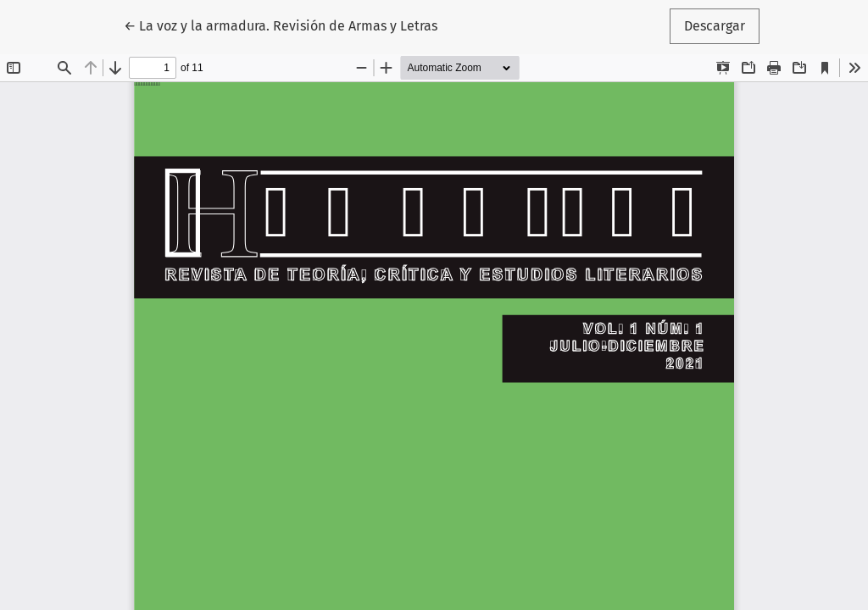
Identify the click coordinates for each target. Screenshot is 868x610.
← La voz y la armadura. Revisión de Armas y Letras (281, 25)
